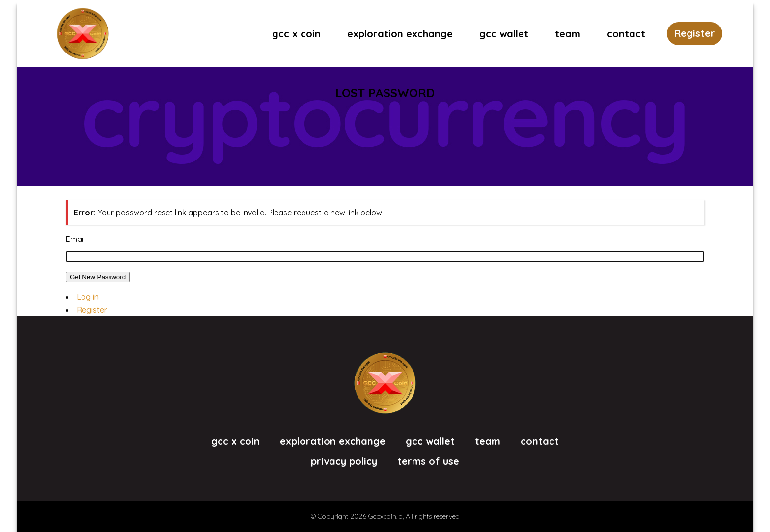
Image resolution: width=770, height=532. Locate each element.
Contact (540, 441)
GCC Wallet (430, 441)
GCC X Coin (235, 441)
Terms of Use (428, 461)
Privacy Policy (344, 461)
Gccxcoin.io (385, 516)
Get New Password (98, 277)
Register (695, 33)
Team (488, 441)
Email (75, 239)
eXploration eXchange (333, 441)
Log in (88, 297)
